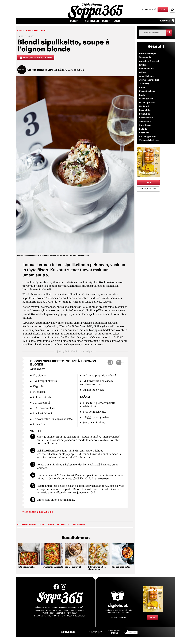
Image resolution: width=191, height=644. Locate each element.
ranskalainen (79, 525)
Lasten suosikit (146, 99)
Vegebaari (144, 133)
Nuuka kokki (145, 106)
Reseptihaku (111, 21)
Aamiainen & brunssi (149, 61)
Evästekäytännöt (76, 607)
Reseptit (76, 21)
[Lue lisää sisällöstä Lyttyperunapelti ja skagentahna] (99, 554)
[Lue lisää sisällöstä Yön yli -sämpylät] (76, 554)
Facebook (56, 587)
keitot (42, 525)
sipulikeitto (63, 525)
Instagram (64, 587)
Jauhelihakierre (147, 76)
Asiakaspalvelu (59, 607)
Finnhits (143, 65)
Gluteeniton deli (147, 69)
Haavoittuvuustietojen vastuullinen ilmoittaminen (60, 610)
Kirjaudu (167, 21)
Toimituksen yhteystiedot (73, 616)
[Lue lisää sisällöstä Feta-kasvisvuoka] (29, 554)
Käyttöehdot (48, 613)
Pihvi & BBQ (145, 114)
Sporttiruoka (145, 125)
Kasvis (20, 31)
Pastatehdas (145, 110)
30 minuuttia (145, 57)
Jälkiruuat (144, 84)
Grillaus (143, 72)
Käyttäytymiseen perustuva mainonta (114, 632)
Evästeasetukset (43, 607)
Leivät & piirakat (147, 103)
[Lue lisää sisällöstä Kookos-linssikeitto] (123, 554)
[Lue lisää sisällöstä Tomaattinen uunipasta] (52, 554)
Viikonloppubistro (26, 525)
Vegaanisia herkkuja (149, 140)
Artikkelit (92, 21)
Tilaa (163, 9)
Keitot (44, 31)
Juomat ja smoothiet (149, 80)
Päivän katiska (146, 118)
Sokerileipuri (145, 121)
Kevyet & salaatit (147, 91)
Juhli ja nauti (32, 31)
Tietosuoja (72, 613)
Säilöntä (143, 129)
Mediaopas (60, 613)
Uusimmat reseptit (148, 53)
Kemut (51, 525)
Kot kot (143, 95)
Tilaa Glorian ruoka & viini (38, 512)
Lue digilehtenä (148, 9)
